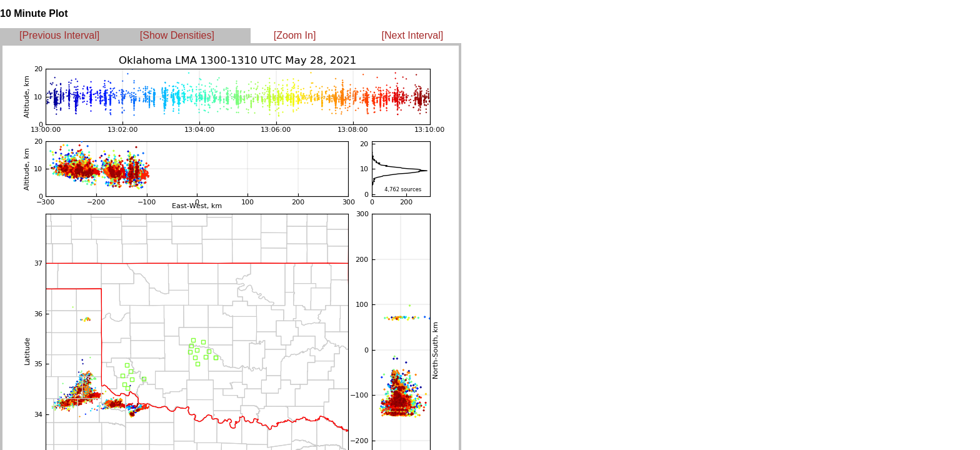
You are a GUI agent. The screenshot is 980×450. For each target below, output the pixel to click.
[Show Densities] (177, 35)
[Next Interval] (413, 35)
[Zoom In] (295, 35)
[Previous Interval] (59, 35)
